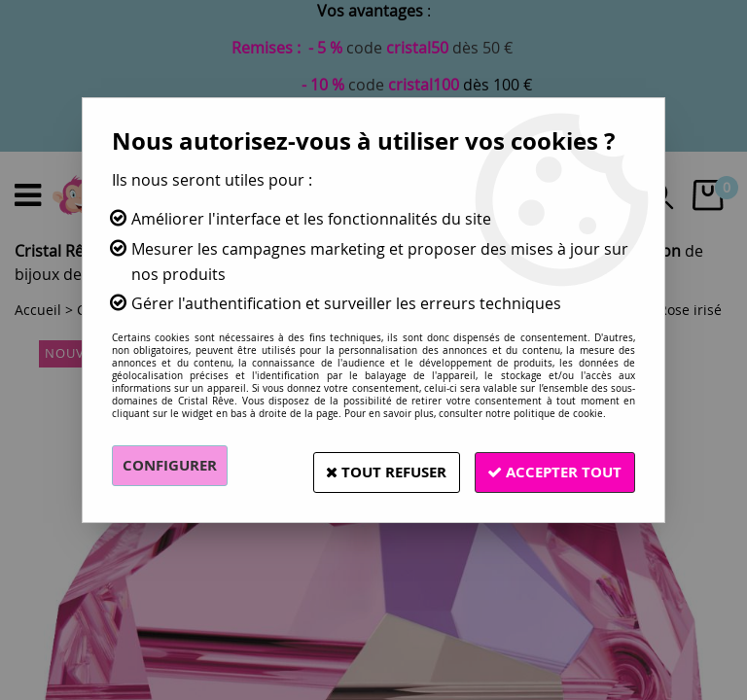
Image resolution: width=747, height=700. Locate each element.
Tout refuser (367, 466)
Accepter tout (549, 466)
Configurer (174, 466)
